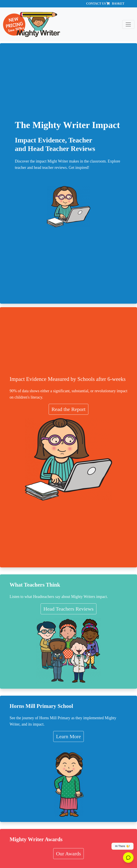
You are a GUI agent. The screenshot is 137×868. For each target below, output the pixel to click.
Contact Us (96, 4)
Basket (118, 4)
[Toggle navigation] (128, 24)
